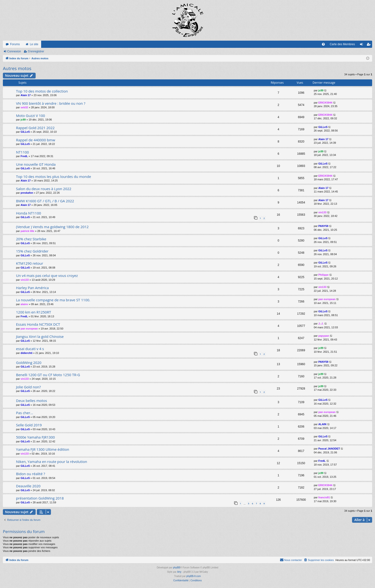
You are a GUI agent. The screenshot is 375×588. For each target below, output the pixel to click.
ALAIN (322, 424)
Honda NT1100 (29, 213)
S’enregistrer (36, 51)
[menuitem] (323, 44)
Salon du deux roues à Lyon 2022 (44, 189)
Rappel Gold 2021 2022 (35, 128)
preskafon (27, 193)
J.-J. (321, 324)
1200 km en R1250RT (33, 312)
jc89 (321, 90)
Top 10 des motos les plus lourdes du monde (54, 176)
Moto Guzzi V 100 (30, 115)
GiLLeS (25, 132)
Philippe (323, 275)
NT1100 (22, 152)
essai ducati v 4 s (30, 349)
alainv (24, 304)
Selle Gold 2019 (29, 425)
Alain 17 (26, 95)
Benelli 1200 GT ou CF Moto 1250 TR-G (48, 375)
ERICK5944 (325, 103)
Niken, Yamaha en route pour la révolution (52, 462)
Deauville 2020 (28, 486)
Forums (15, 44)
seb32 (24, 107)
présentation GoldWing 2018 (40, 498)
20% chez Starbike (31, 239)
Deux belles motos (31, 401)
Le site (34, 44)
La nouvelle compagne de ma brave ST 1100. (53, 300)
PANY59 (323, 226)
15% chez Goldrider (32, 251)
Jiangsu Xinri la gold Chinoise (40, 336)
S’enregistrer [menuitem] (370, 45)
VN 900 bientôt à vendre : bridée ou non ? (51, 103)
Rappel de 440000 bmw (36, 140)
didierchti (27, 353)
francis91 (324, 497)
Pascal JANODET (329, 449)
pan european (327, 299)
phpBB (176, 568)
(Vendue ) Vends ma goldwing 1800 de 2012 (52, 227)
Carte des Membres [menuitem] (342, 44)
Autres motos (17, 68)
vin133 (322, 212)
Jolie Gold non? (28, 387)
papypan (324, 336)
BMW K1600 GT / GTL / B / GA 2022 (45, 201)
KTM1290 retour (30, 263)
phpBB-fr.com (194, 576)
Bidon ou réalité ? (31, 474)
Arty (179, 572)
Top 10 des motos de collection (42, 91)
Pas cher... (25, 413)
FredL (24, 156)
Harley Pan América (32, 288)
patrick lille (27, 231)
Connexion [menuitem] (362, 45)
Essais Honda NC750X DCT (38, 324)
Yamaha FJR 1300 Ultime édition (43, 449)
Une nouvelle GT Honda (36, 164)
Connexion (14, 51)
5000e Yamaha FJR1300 (35, 437)
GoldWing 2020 (29, 363)
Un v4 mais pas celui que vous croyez (47, 275)
